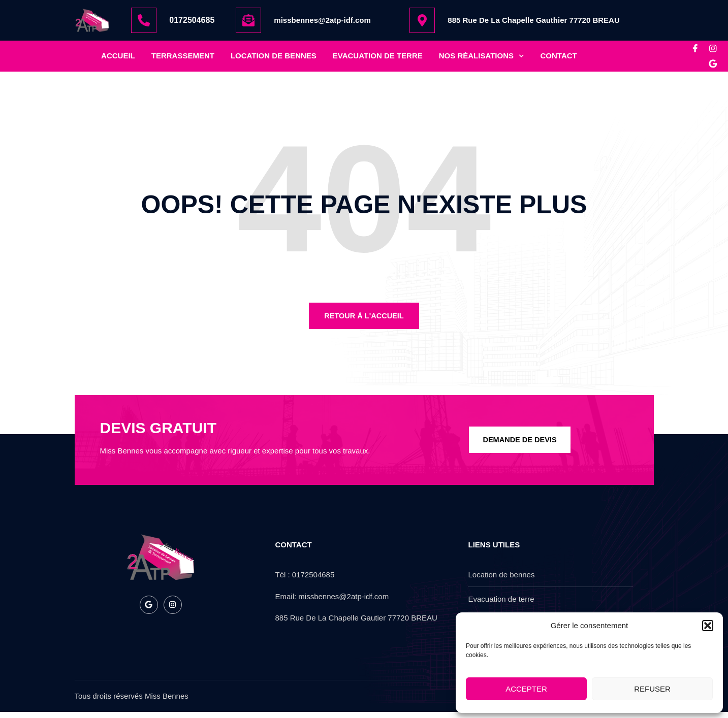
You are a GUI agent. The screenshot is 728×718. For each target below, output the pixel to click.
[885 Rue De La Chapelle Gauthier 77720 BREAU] (422, 20)
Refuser (652, 689)
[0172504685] (144, 20)
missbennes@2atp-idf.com (322, 20)
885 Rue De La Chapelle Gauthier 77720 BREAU (533, 20)
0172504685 (192, 20)
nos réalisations (482, 59)
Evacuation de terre (378, 59)
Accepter (526, 689)
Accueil (118, 59)
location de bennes (274, 59)
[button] (708, 626)
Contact (559, 59)
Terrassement (183, 59)
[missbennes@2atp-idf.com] (248, 20)
